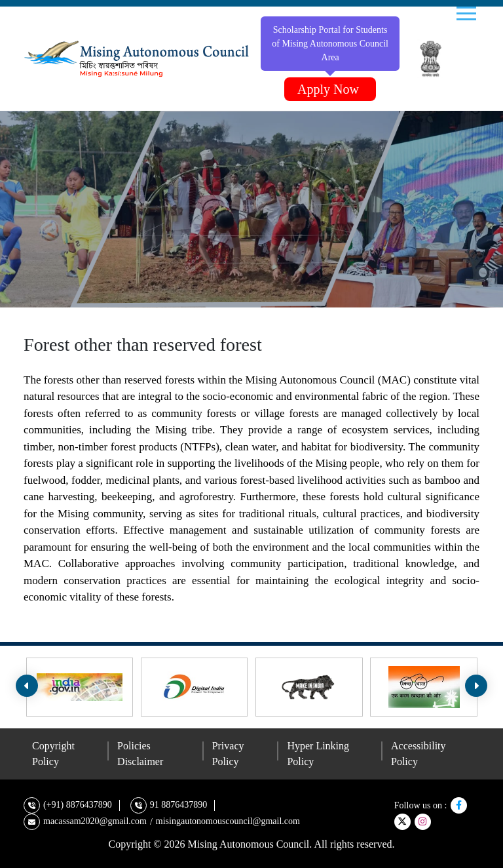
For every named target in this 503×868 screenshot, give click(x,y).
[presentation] (27, 686)
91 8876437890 (179, 805)
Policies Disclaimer (140, 754)
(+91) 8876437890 (78, 805)
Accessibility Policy (419, 754)
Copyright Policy (53, 754)
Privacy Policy (228, 754)
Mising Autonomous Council (249, 844)
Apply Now (328, 89)
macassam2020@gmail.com (95, 821)
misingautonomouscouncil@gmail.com (228, 821)
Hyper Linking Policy (318, 754)
